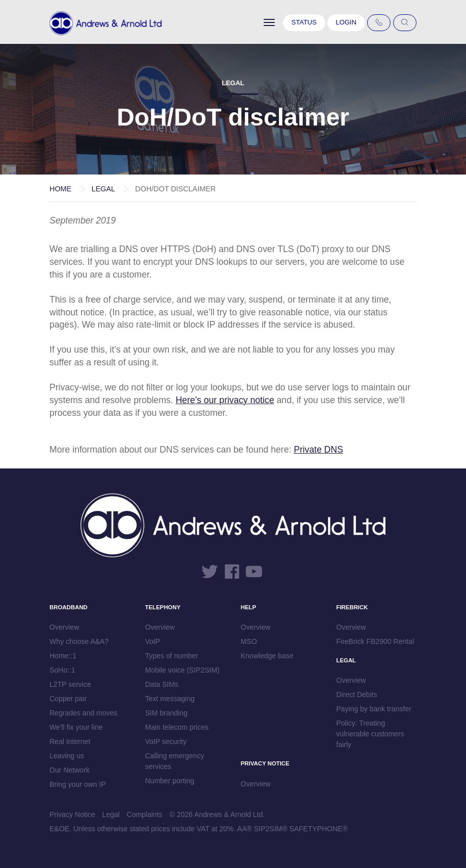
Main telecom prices (177, 727)
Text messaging (170, 699)
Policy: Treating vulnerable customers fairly (370, 734)
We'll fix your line (76, 727)
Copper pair (68, 699)
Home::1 (63, 656)
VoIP (153, 641)
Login (346, 22)
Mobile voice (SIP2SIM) (183, 670)
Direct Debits (357, 695)
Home (60, 189)
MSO (249, 641)
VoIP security (166, 741)
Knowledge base (267, 656)
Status (304, 22)
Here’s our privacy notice (225, 400)
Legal (103, 189)
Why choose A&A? (79, 641)
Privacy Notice (72, 814)
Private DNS (318, 450)
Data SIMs (162, 684)
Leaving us (67, 756)
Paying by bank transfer (374, 709)
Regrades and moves (83, 713)
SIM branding (166, 713)
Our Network (70, 770)
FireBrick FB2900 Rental (376, 641)
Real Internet (70, 741)
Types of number (172, 656)
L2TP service (70, 684)
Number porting (170, 781)
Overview (64, 627)
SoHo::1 (62, 670)
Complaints (145, 814)
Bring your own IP (78, 784)
